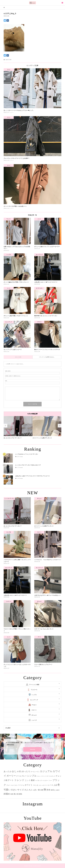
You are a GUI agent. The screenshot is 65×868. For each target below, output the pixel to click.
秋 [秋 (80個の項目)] (45, 790)
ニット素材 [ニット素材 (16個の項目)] (30, 780)
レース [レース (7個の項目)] (51, 785)
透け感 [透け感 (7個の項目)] (16, 794)
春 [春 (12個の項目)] (39, 790)
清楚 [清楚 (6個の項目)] (42, 790)
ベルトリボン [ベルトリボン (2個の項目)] (14, 785)
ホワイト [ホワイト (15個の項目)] (29, 785)
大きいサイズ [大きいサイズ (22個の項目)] (17, 790)
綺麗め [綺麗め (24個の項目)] (7, 794)
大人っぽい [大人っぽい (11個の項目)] (33, 790)
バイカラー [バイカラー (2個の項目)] (45, 780)
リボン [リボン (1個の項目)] (40, 785)
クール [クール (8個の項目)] (19, 776)
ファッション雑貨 (34, 685)
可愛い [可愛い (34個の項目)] (7, 790)
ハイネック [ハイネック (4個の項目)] (38, 780)
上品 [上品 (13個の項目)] (55, 785)
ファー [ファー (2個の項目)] (50, 780)
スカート (34, 710)
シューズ (34, 720)
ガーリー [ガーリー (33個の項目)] (11, 776)
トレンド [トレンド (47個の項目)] (19, 780)
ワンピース (34, 690)
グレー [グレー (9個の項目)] (24, 776)
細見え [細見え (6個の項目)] (53, 790)
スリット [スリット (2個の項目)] (44, 776)
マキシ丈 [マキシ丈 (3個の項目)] (36, 785)
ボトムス (34, 715)
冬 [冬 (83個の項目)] (59, 785)
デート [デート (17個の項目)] (11, 780)
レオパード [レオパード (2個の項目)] (45, 785)
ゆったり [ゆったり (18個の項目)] (26, 771)
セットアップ (34, 700)
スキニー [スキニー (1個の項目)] (39, 776)
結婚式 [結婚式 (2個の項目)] (58, 790)
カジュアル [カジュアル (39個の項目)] (46, 771)
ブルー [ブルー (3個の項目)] (8, 785)
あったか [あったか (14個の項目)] (8, 771)
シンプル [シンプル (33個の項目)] (32, 776)
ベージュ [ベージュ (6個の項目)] (21, 785)
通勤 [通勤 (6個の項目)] (20, 794)
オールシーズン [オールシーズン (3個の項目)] (35, 772)
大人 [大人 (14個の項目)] (26, 790)
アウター (34, 705)
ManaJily (32, 749)
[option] (18, 427)
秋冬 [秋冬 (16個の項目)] (49, 790)
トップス (34, 695)
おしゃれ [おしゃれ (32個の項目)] (17, 771)
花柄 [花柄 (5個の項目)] (12, 794)
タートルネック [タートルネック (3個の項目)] (51, 776)
